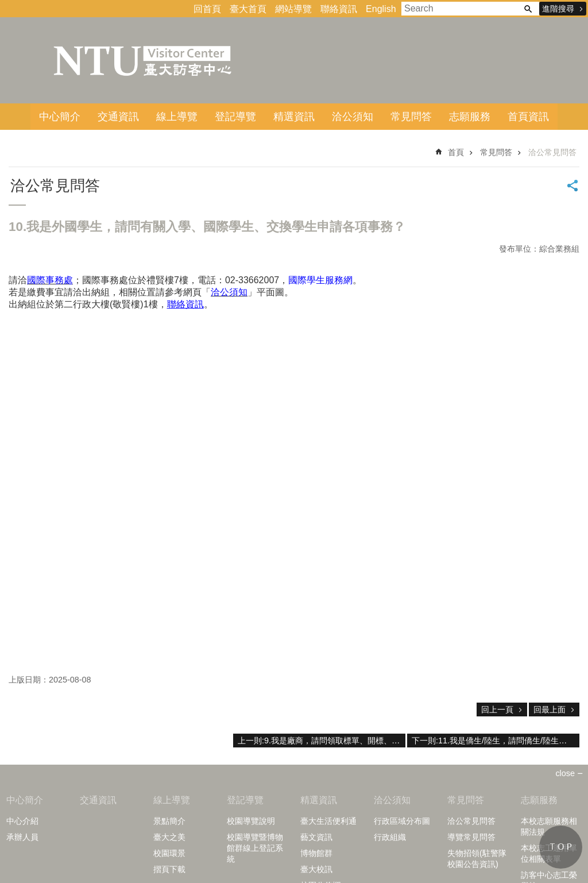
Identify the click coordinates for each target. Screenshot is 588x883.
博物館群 (316, 853)
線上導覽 (177, 117)
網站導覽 (293, 9)
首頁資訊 (528, 117)
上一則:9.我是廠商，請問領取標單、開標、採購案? (322, 741)
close (565, 773)
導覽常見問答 (471, 837)
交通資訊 (118, 117)
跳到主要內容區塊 (6, 6)
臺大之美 (169, 837)
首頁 (456, 152)
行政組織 (390, 837)
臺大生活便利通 (328, 821)
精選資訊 (294, 117)
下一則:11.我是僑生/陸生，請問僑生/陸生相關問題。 (496, 741)
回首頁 (207, 9)
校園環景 (169, 853)
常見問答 (411, 117)
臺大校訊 (316, 869)
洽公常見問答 (552, 152)
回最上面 (550, 710)
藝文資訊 (316, 837)
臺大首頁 (248, 9)
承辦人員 (22, 837)
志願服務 (470, 117)
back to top (561, 847)
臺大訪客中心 (144, 60)
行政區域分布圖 (402, 821)
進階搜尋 (558, 9)
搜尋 (528, 9)
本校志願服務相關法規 (549, 826)
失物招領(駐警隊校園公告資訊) (477, 859)
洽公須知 (353, 117)
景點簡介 (169, 821)
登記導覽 (235, 117)
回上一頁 (497, 710)
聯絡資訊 (339, 9)
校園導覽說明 (251, 821)
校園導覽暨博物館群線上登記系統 (255, 848)
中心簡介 (60, 117)
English (381, 9)
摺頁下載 (169, 869)
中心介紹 (22, 821)
